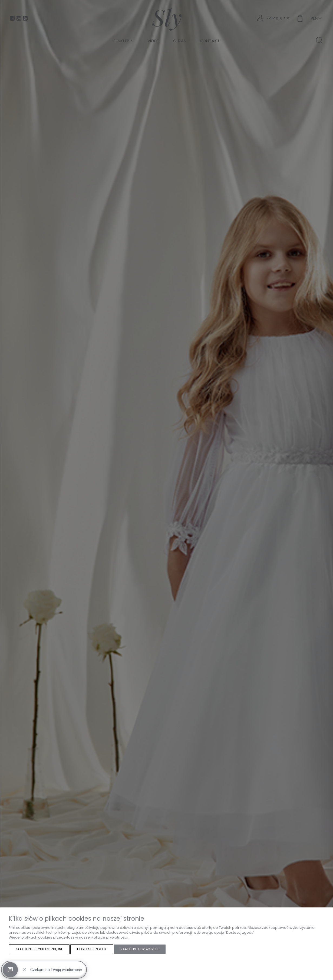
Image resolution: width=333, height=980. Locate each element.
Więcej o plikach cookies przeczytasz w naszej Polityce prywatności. (69, 937)
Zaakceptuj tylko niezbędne (39, 949)
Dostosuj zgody (92, 949)
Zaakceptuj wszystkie (140, 949)
